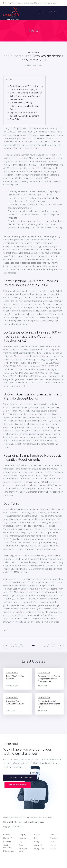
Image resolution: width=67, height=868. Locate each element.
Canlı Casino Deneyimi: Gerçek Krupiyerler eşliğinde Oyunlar (49, 704)
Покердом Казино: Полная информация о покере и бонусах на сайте (49, 679)
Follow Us (53, 835)
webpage (46, 135)
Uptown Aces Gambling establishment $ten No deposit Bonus (24, 106)
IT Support (7, 842)
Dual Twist (15, 119)
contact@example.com (18, 763)
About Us (22, 838)
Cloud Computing (7, 846)
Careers (22, 845)
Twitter (52, 842)
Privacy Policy (39, 849)
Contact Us (38, 845)
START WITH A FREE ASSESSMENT (20, 778)
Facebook (53, 838)
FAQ (20, 842)
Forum (37, 838)
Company (22, 835)
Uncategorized (33, 52)
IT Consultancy (9, 851)
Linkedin (53, 845)
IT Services (7, 835)
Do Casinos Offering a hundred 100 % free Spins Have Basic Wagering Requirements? (26, 96)
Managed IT (8, 838)
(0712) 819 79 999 (44, 760)
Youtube (53, 849)
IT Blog (37, 842)
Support (37, 835)
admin (29, 65)
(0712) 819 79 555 (23, 760)
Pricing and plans (23, 850)
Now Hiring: (7, 3)
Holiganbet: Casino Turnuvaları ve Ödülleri (15, 702)
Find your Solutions (18, 785)
